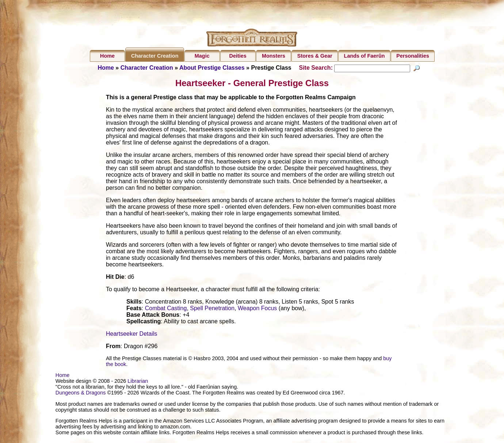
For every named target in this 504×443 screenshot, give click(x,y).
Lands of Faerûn (364, 56)
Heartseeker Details (132, 341)
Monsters (274, 56)
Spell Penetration (212, 316)
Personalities (413, 56)
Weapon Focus (257, 316)
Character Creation (155, 56)
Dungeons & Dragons (81, 400)
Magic (202, 56)
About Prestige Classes (212, 68)
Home (107, 56)
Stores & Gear (315, 56)
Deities (238, 56)
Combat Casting (166, 316)
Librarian (138, 389)
